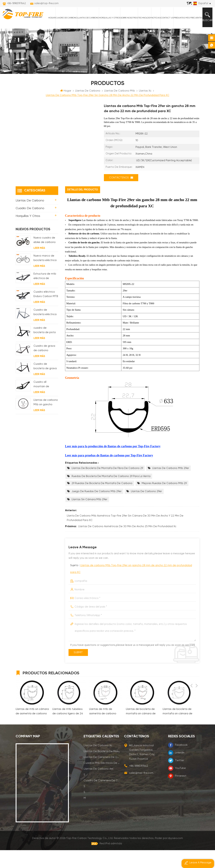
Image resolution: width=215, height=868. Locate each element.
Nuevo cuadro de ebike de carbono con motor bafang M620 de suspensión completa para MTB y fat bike (45, 258)
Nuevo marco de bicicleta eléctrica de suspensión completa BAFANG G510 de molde (45, 276)
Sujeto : (131, 587)
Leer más (39, 266)
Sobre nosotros (127, 35)
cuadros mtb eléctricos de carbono (102, 781)
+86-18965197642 (16, 3)
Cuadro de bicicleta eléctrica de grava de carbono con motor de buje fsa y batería (46, 330)
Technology (143, 35)
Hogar (50, 35)
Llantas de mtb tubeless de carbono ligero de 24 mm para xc (68, 730)
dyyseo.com (175, 856)
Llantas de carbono (86, 35)
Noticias (154, 35)
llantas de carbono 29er (146, 509)
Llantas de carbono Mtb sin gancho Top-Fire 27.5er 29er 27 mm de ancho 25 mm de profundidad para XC (46, 421)
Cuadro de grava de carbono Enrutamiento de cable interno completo (44, 367)
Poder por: (169, 856)
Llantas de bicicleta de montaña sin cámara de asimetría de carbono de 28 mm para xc (142, 730)
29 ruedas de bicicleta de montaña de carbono (102, 501)
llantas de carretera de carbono (102, 775)
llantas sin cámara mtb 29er (89, 517)
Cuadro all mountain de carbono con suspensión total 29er (44, 403)
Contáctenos (121, 195)
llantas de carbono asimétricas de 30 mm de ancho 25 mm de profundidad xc (127, 544)
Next (197, 690)
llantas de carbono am (98, 787)
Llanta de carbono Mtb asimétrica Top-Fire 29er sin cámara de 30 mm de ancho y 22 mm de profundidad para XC (125, 536)
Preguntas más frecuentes (186, 35)
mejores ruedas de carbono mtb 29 (164, 501)
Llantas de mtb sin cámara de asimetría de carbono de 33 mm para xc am (32, 730)
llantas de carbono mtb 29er (171, 486)
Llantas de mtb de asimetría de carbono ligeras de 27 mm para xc (105, 730)
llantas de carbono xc (98, 763)
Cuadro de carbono (64, 35)
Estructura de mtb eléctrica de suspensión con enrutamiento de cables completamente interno (45, 294)
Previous (191, 690)
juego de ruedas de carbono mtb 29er (97, 509)
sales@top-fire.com (46, 3)
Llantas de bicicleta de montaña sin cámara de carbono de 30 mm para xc (178, 730)
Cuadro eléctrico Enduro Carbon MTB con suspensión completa (46, 312)
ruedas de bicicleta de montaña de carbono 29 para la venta (111, 494)
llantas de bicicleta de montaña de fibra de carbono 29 (107, 486)
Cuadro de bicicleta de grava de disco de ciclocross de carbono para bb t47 (45, 385)
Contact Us (165, 35)
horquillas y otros (108, 35)
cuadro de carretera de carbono (102, 798)
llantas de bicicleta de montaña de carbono (102, 769)
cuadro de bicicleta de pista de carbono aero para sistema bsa (45, 348)
